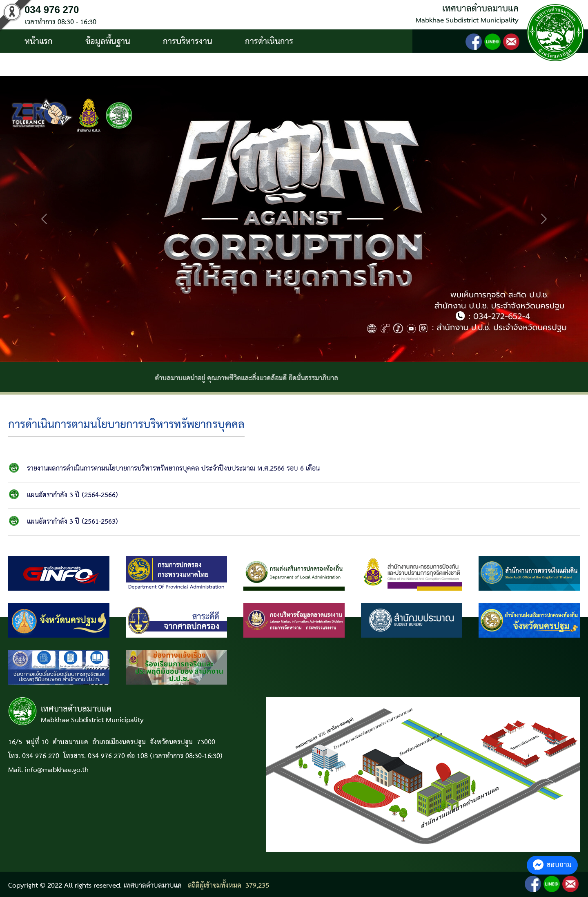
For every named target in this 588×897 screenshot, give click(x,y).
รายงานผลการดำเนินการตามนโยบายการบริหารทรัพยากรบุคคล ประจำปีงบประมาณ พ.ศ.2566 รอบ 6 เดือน (173, 469)
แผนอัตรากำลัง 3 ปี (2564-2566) (72, 495)
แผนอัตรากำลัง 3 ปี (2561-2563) (72, 522)
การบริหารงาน (188, 42)
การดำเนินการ (269, 42)
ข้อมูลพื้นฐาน (108, 42)
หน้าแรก (39, 42)
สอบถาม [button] (552, 865)
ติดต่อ (122, 65)
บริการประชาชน (52, 65)
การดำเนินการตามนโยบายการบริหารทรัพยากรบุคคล (126, 425)
